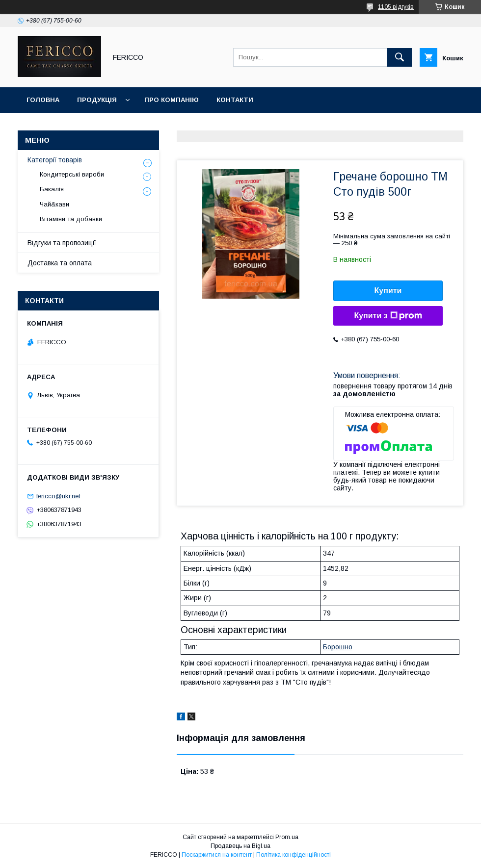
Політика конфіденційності (294, 855)
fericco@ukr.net (58, 496)
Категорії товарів (55, 160)
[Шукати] (400, 57)
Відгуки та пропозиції (62, 243)
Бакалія (52, 189)
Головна (43, 100)
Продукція (97, 100)
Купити (388, 291)
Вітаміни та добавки (71, 219)
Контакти (235, 100)
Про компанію (172, 100)
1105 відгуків (396, 7)
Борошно (338, 647)
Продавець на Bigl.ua (240, 846)
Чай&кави (54, 204)
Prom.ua (287, 837)
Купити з (388, 316)
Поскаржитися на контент (217, 855)
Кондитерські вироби (72, 174)
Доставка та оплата (60, 263)
